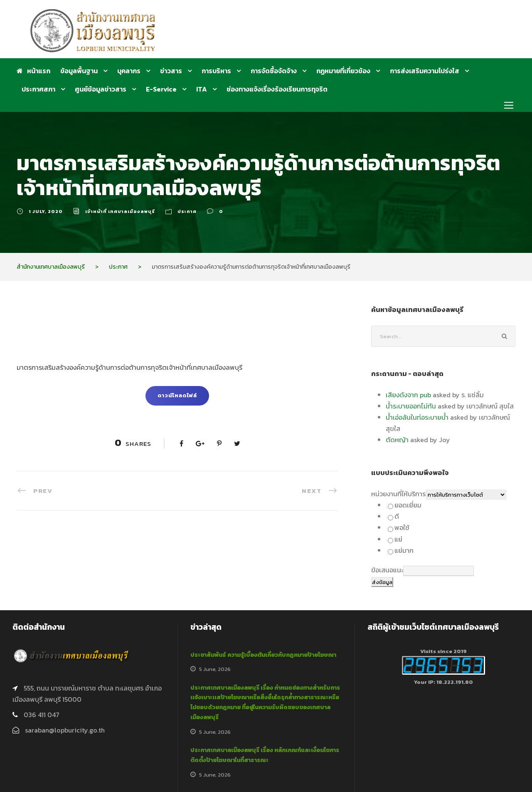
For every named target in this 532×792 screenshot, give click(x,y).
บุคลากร (129, 71)
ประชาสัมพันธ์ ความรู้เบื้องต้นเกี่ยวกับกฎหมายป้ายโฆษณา (263, 655)
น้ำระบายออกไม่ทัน (411, 406)
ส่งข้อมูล (382, 582)
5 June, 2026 (215, 669)
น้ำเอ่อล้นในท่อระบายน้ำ (417, 417)
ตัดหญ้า (397, 440)
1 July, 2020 (46, 211)
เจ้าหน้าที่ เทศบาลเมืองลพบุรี (120, 211)
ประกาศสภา (38, 89)
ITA (202, 89)
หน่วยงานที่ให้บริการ (398, 494)
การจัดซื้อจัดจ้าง (274, 71)
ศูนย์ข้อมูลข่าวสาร (101, 89)
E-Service (161, 89)
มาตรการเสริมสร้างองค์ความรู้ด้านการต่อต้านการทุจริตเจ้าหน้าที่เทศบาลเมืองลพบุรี (129, 367)
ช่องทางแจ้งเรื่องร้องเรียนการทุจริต (277, 89)
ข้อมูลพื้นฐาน (79, 71)
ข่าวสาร (171, 71)
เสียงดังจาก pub (408, 395)
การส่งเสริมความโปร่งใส (425, 71)
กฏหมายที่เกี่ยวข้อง (343, 71)
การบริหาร (216, 71)
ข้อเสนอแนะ (387, 570)
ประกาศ (187, 211)
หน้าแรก (33, 71)
